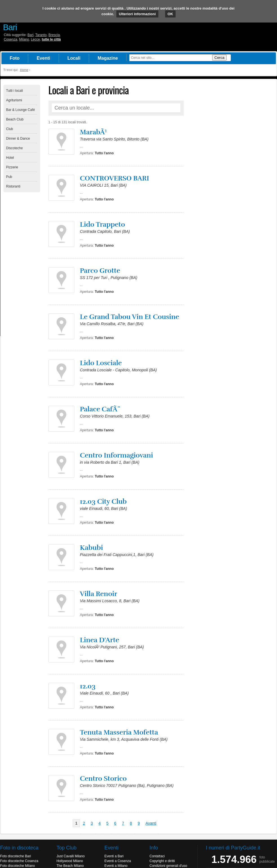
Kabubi (92, 548)
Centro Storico (103, 778)
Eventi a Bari (114, 856)
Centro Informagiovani (117, 455)
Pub (9, 177)
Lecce (36, 39)
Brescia (54, 35)
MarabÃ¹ (93, 132)
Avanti (151, 823)
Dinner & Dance (18, 139)
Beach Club (15, 119)
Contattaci (157, 856)
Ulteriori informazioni (137, 14)
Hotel (10, 158)
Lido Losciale (101, 363)
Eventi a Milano (116, 866)
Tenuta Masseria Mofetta (119, 732)
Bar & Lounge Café (21, 110)
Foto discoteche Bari (16, 856)
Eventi (43, 58)
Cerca (220, 58)
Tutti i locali (15, 91)
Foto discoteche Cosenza (19, 861)
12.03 (88, 686)
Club (10, 129)
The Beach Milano (70, 866)
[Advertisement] (232, 169)
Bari (31, 35)
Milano (24, 39)
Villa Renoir (99, 594)
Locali (74, 58)
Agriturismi (14, 100)
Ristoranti (13, 186)
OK (170, 14)
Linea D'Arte (100, 640)
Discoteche (15, 148)
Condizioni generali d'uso (169, 866)
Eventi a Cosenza (118, 861)
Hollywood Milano (70, 861)
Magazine (108, 58)
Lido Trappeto (103, 224)
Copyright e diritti (162, 861)
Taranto (41, 35)
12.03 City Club (103, 501)
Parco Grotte (100, 271)
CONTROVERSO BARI (115, 178)
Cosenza (11, 39)
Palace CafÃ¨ (100, 409)
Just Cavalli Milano (71, 856)
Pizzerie (12, 167)
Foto (15, 58)
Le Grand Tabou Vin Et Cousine (130, 317)
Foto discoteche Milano (18, 866)
